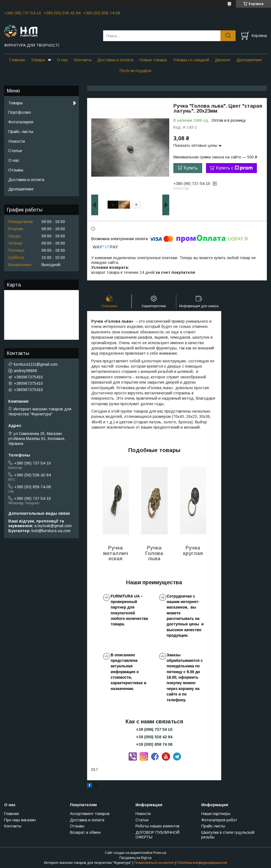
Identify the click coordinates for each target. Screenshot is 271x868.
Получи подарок (135, 71)
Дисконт (223, 60)
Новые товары (153, 60)
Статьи (15, 151)
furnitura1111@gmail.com (36, 364)
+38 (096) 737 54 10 (154, 729)
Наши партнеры (216, 814)
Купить (191, 168)
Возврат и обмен (85, 832)
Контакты (83, 60)
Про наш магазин (20, 820)
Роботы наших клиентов (157, 826)
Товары (38, 60)
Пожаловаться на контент (154, 863)
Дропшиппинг (249, 60)
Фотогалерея (21, 122)
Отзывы (16, 170)
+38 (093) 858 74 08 (154, 744)
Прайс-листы (21, 132)
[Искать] (228, 36)
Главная (17, 60)
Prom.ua (160, 853)
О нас (62, 60)
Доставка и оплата (115, 60)
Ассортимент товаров (90, 814)
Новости (17, 141)
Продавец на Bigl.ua (135, 858)
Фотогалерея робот (219, 820)
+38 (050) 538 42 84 (154, 737)
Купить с (234, 168)
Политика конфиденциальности (202, 863)
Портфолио (20, 112)
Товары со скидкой (191, 60)
